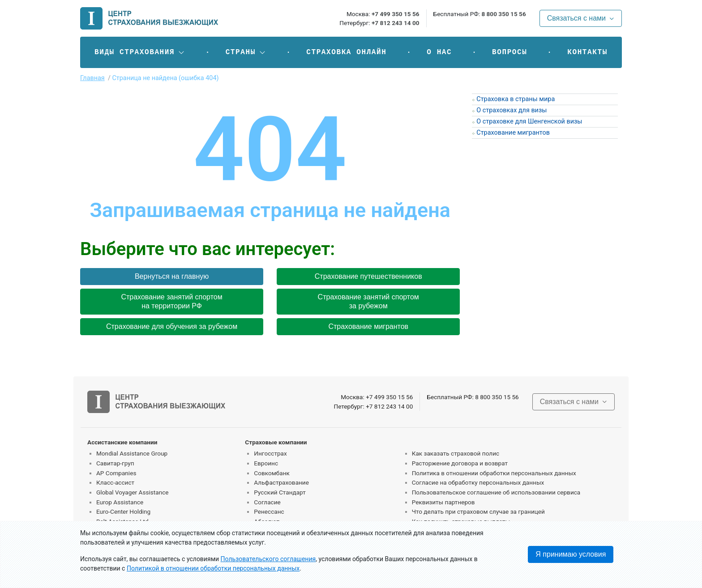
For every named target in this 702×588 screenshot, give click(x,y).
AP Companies (116, 473)
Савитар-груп (115, 463)
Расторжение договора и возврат (460, 463)
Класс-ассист (115, 482)
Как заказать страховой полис (456, 453)
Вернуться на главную (172, 276)
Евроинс (266, 463)
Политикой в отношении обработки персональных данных (213, 568)
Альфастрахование (281, 482)
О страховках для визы (512, 110)
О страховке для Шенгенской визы (529, 121)
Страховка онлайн (346, 52)
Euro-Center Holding (123, 511)
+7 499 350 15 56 (396, 14)
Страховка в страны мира (516, 99)
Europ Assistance (120, 502)
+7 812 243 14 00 (396, 23)
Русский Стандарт (280, 492)
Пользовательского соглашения (268, 559)
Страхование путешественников (368, 276)
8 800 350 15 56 (503, 14)
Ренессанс (269, 511)
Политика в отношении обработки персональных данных (494, 473)
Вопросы (509, 52)
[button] (140, 52)
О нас (439, 52)
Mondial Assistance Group (132, 453)
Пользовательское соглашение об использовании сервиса (496, 492)
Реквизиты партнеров (443, 502)
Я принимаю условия (571, 554)
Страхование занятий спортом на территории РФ (171, 301)
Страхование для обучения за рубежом (172, 326)
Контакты (587, 52)
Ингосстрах (270, 453)
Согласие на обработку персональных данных (478, 482)
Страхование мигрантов (368, 326)
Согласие (267, 502)
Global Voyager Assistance (132, 492)
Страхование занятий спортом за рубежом (368, 301)
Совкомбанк (272, 473)
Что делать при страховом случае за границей (478, 511)
